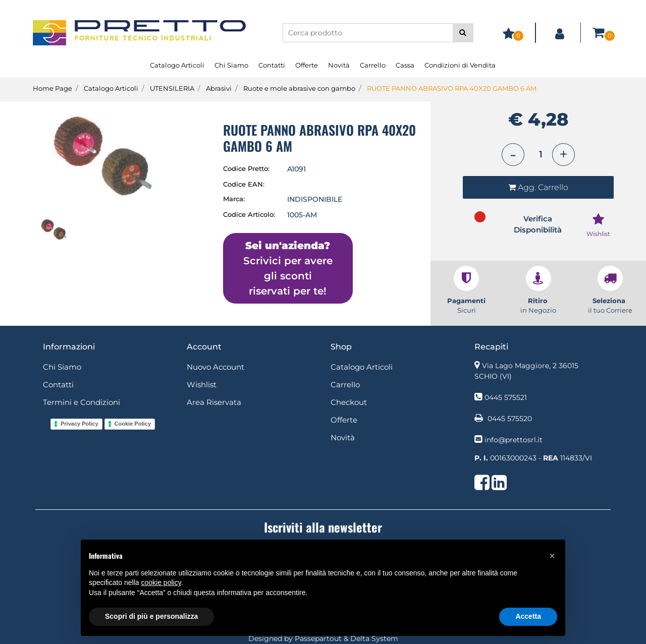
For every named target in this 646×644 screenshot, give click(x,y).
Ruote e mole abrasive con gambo (299, 88)
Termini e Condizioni (82, 402)
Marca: (234, 199)
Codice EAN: (244, 184)
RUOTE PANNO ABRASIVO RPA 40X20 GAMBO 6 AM (452, 88)
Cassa (405, 65)
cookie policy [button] (161, 582)
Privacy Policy (79, 424)
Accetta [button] (528, 616)
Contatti (272, 65)
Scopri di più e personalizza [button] (151, 616)
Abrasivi (219, 88)
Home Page (52, 88)
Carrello (373, 65)
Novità (339, 65)
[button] (463, 33)
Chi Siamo (231, 65)
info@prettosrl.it (514, 440)
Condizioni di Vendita (460, 65)
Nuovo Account (216, 367)
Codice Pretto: (246, 168)
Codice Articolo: (249, 214)
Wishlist (202, 385)
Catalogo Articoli (177, 65)
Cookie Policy (133, 424)
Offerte (307, 65)
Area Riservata (214, 402)
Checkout (349, 402)
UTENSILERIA (172, 88)
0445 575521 (506, 397)
